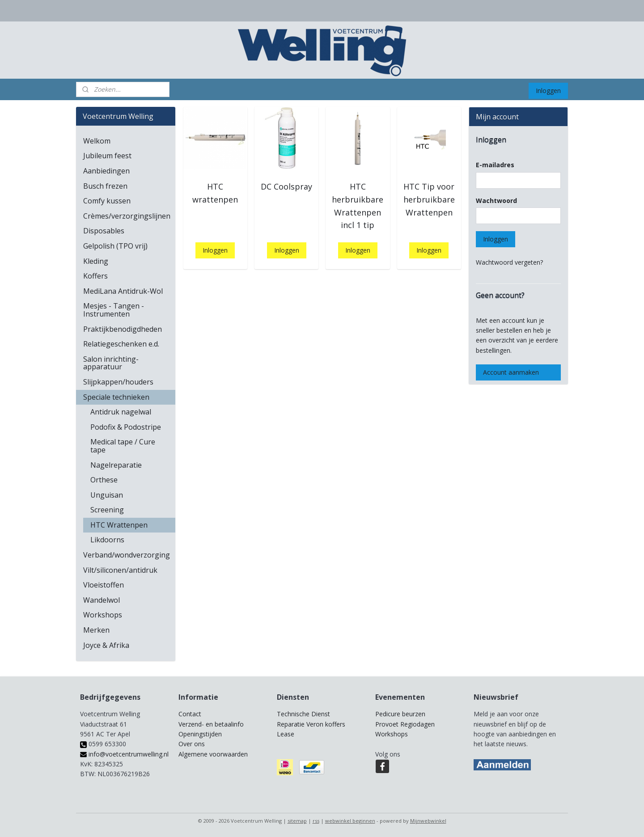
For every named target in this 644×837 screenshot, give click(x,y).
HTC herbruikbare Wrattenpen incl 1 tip (358, 206)
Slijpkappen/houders (118, 382)
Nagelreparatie (116, 465)
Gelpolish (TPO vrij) (115, 246)
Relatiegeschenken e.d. (121, 344)
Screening (107, 510)
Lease (286, 734)
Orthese (104, 480)
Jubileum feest (107, 156)
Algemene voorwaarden (213, 754)
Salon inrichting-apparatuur (111, 363)
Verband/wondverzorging (127, 555)
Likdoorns (107, 540)
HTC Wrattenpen (119, 525)
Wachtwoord (496, 201)
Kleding (96, 261)
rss (316, 821)
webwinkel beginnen (350, 821)
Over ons (192, 744)
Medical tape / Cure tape (123, 446)
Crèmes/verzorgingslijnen (127, 216)
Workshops (103, 615)
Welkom (97, 141)
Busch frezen (105, 186)
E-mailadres (495, 165)
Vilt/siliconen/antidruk (120, 570)
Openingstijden (200, 734)
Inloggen (548, 91)
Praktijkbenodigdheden (123, 329)
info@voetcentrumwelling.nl (124, 754)
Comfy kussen (107, 201)
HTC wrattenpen (215, 193)
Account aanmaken (511, 372)
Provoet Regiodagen (405, 724)
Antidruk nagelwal (121, 412)
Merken (96, 630)
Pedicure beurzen (400, 714)
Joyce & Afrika (106, 645)
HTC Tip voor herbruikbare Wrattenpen (429, 199)
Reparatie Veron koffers (311, 724)
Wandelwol (102, 600)
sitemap (297, 821)
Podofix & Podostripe (126, 427)
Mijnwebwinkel (428, 821)
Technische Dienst (303, 714)
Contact (190, 714)
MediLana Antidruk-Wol (123, 291)
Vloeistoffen (104, 585)
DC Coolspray (286, 186)
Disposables (104, 231)
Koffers (95, 276)
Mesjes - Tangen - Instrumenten (114, 310)
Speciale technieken (116, 397)
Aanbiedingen (106, 171)
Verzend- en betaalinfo (211, 724)
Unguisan (107, 495)
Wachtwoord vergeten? (509, 262)
